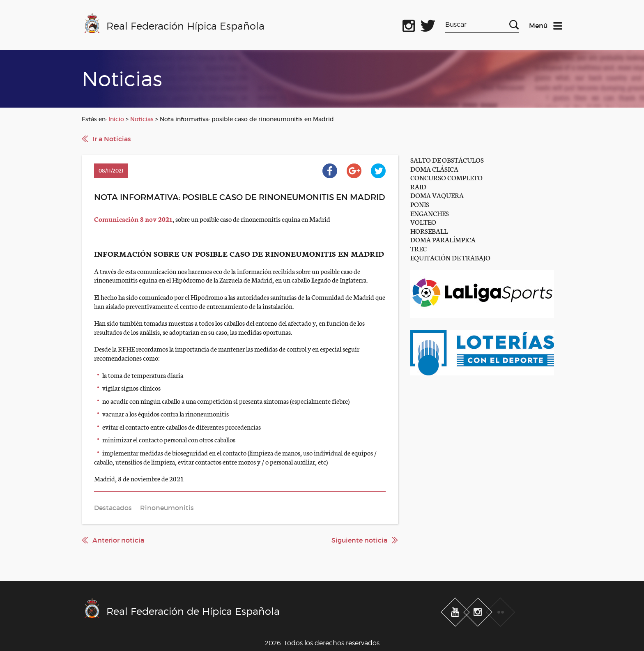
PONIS (420, 204)
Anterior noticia (118, 540)
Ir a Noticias (112, 139)
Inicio (116, 119)
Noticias (142, 119)
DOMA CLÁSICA (434, 169)
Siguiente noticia (359, 540)
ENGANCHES (430, 213)
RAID (418, 186)
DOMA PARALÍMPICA (443, 239)
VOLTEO (423, 222)
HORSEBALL (429, 231)
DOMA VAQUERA (437, 195)
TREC (419, 248)
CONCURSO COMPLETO (446, 177)
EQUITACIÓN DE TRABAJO (450, 257)
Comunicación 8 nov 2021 (133, 219)
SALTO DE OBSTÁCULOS (447, 160)
